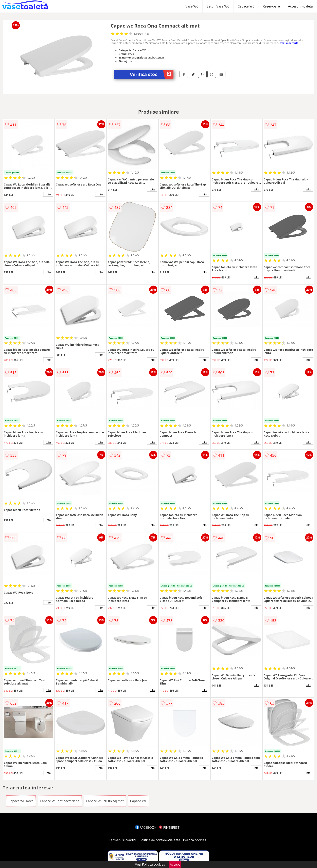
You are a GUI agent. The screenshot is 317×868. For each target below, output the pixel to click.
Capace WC (246, 6)
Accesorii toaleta (300, 6)
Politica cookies (195, 840)
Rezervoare (271, 6)
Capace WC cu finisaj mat (105, 801)
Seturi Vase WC (218, 6)
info (48, 194)
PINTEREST (169, 827)
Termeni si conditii (123, 840)
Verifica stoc (152, 74)
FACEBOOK (146, 827)
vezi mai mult (289, 43)
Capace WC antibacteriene (60, 801)
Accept (175, 864)
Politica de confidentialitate (160, 840)
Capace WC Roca (21, 801)
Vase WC (192, 6)
